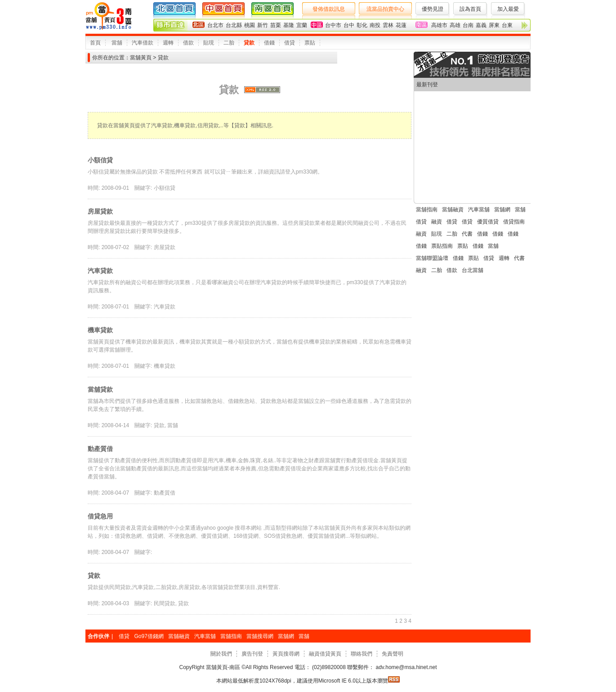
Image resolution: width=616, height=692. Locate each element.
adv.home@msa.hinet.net (405, 667)
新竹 (263, 25)
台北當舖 (473, 270)
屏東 (494, 25)
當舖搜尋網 (260, 636)
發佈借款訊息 (329, 9)
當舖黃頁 (141, 58)
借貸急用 (100, 516)
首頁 (95, 43)
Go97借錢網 (149, 636)
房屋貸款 (100, 211)
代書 (467, 234)
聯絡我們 (362, 654)
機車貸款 (100, 330)
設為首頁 (470, 9)
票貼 (310, 43)
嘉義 (481, 25)
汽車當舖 (479, 210)
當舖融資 (453, 210)
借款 (188, 43)
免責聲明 (393, 654)
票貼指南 (442, 246)
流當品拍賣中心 (385, 9)
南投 (375, 25)
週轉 (168, 43)
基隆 (289, 25)
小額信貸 (100, 160)
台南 (468, 25)
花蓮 (401, 25)
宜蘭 (302, 25)
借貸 (290, 43)
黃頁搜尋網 (286, 654)
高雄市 (439, 25)
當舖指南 (427, 210)
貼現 (209, 43)
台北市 (215, 25)
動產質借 (100, 449)
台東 (507, 25)
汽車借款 (143, 43)
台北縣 (234, 25)
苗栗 (276, 25)
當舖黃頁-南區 (223, 667)
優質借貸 (488, 222)
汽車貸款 (100, 271)
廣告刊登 (252, 654)
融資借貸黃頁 (325, 654)
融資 (437, 222)
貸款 (249, 43)
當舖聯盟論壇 (432, 258)
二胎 (229, 43)
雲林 (388, 25)
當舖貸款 (100, 389)
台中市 (333, 25)
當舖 (117, 43)
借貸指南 (514, 222)
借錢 (269, 43)
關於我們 (221, 654)
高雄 (455, 25)
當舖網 (502, 210)
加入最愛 (508, 9)
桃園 (250, 25)
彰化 (362, 25)
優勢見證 (433, 9)
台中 (349, 25)
